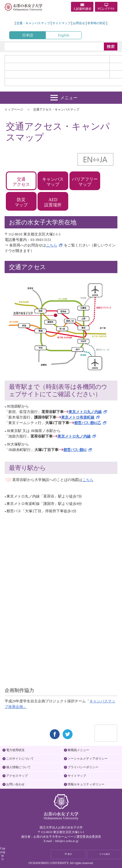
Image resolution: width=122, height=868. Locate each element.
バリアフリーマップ (85, 182)
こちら (52, 245)
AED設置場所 (53, 202)
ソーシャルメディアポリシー (88, 759)
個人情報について (18, 767)
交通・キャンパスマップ (33, 23)
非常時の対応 (96, 23)
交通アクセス (21, 182)
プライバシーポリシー (83, 767)
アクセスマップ (17, 776)
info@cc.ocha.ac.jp (67, 841)
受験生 (57, 59)
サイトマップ (61, 23)
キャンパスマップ (53, 182)
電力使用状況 (15, 750)
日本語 (28, 35)
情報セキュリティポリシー (86, 784)
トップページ (14, 109)
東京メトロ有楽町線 (78, 417)
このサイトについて (20, 759)
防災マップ (21, 202)
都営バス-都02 (75, 450)
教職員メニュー (78, 750)
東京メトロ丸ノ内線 (85, 412)
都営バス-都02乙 (88, 423)
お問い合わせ (15, 784)
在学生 (57, 67)
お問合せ (79, 23)
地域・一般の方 (57, 75)
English (64, 35)
